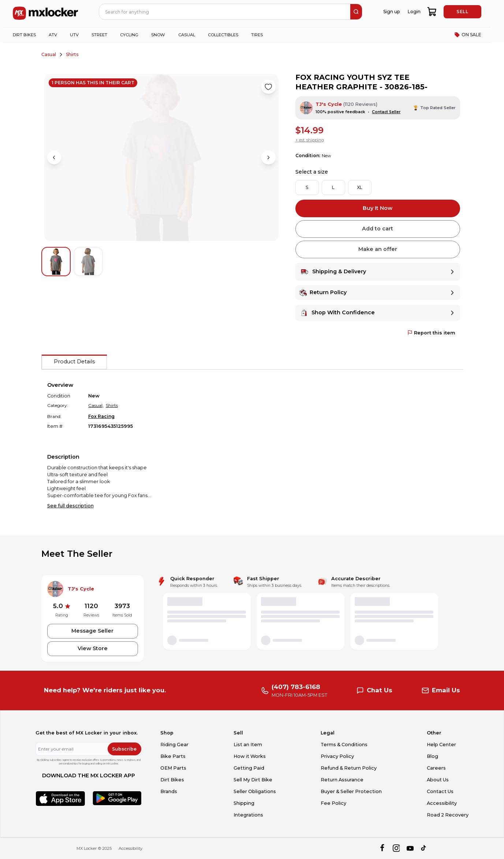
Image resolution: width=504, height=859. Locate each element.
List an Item (248, 745)
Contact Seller (386, 112)
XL (360, 187)
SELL (462, 12)
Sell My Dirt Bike (253, 780)
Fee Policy (333, 803)
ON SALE (468, 35)
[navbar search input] (225, 12)
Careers (436, 768)
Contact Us (440, 791)
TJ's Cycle (329, 104)
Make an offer (378, 249)
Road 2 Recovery (448, 815)
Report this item (431, 333)
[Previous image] (54, 158)
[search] (356, 12)
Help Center (441, 745)
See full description (70, 506)
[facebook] (382, 849)
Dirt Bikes (172, 780)
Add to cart (378, 229)
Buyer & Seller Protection (351, 791)
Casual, (96, 405)
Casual (49, 54)
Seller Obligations (255, 791)
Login (414, 12)
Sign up (391, 12)
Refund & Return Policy (349, 768)
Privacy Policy (337, 756)
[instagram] (396, 849)
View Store (93, 648)
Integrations (248, 815)
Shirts (72, 54)
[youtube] (410, 849)
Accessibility (442, 803)
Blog (432, 756)
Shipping (244, 803)
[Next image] (268, 158)
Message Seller (92, 631)
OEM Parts (173, 768)
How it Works (250, 756)
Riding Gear (174, 745)
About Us (438, 780)
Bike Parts (173, 756)
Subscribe (124, 749)
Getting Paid (249, 768)
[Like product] (268, 87)
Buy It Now (378, 208)
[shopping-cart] (432, 12)
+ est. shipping (310, 140)
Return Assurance (342, 780)
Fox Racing (101, 416)
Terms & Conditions (344, 745)
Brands (169, 791)
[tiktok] (424, 849)
